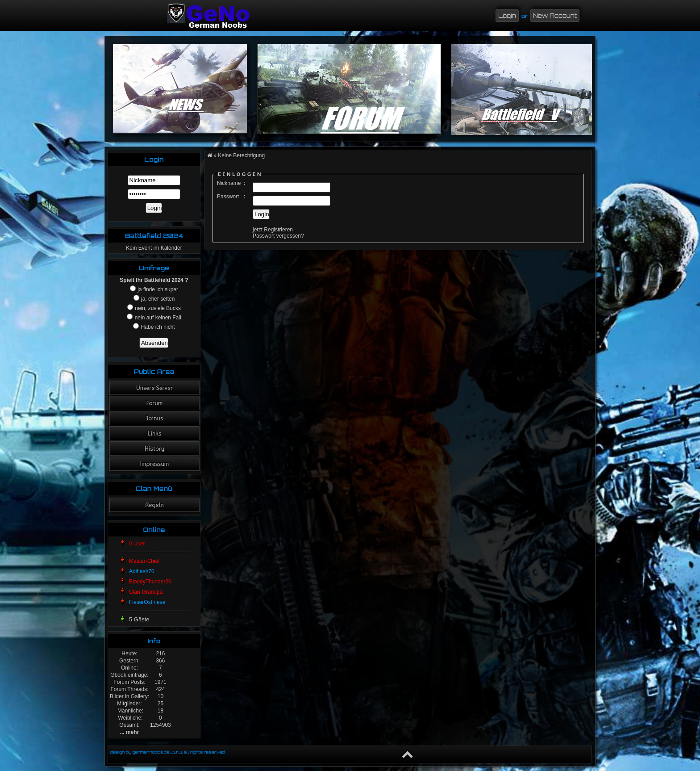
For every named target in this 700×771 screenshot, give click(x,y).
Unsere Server (154, 388)
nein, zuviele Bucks (157, 308)
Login (507, 16)
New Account (555, 16)
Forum (154, 403)
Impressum (155, 464)
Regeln (154, 505)
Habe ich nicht (157, 327)
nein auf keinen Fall (157, 318)
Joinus (154, 418)
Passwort (228, 197)
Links (155, 433)
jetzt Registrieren (273, 230)
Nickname (229, 183)
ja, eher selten (157, 299)
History (154, 448)
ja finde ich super (157, 289)
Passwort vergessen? (278, 236)
